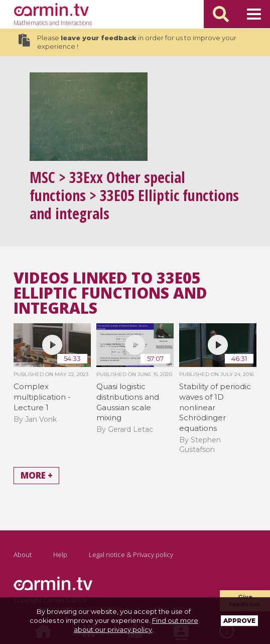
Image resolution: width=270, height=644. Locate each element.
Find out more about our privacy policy (136, 625)
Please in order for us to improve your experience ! (127, 42)
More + (37, 476)
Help (60, 555)
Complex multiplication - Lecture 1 (42, 397)
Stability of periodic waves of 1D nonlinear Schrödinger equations (215, 407)
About (23, 555)
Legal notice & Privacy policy (131, 555)
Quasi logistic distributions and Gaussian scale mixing (128, 402)
